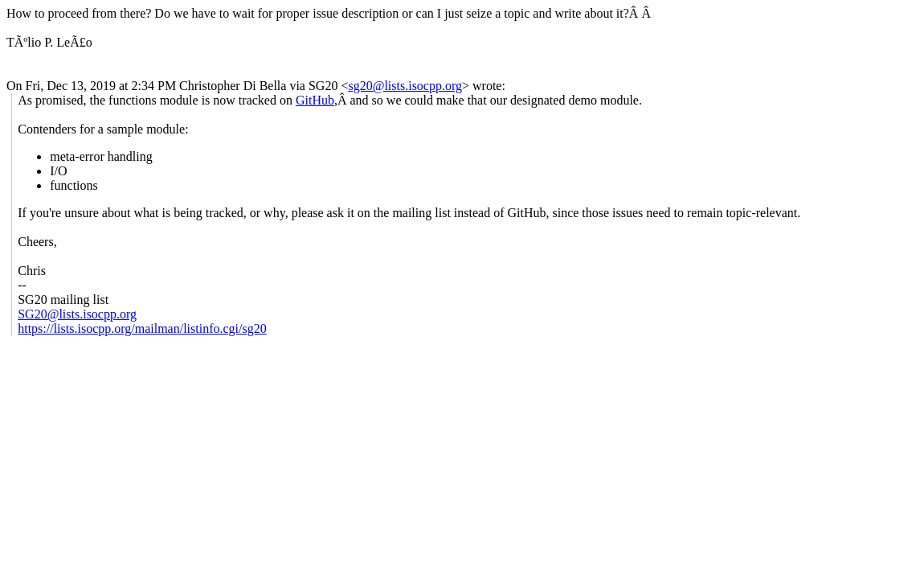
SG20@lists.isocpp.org (77, 314)
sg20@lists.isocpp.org (405, 86)
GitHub (315, 100)
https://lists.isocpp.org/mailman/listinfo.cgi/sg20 (142, 329)
